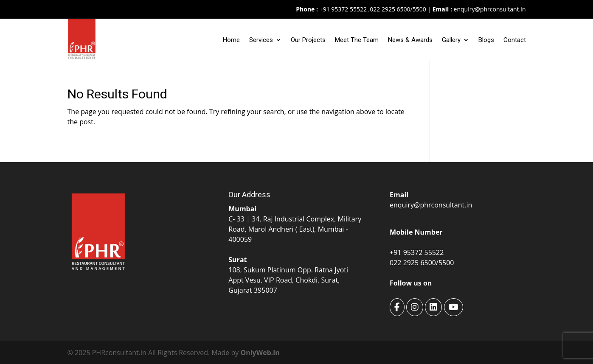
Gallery (451, 40)
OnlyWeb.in (260, 353)
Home (231, 40)
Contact (515, 40)
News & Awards (410, 40)
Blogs (486, 40)
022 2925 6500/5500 (398, 9)
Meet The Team (357, 40)
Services (261, 40)
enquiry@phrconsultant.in (490, 9)
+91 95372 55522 (342, 9)
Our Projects (308, 40)
